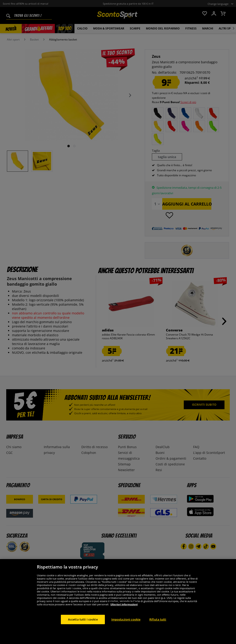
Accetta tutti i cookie (83, 629)
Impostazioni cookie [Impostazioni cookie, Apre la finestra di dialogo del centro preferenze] (126, 629)
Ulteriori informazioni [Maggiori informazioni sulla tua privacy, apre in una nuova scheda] (124, 614)
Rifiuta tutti (158, 629)
